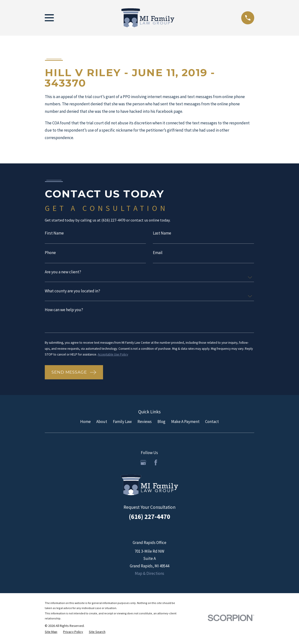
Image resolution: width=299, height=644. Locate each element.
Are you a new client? (63, 273)
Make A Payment (185, 423)
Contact (212, 423)
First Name (54, 234)
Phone (50, 253)
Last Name (162, 234)
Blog (161, 423)
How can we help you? (64, 311)
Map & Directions (149, 575)
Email (158, 253)
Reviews (145, 423)
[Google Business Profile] (143, 464)
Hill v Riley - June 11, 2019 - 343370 (130, 78)
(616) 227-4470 (149, 518)
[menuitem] (51, 634)
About (102, 423)
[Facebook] (156, 464)
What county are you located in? (72, 292)
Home (85, 423)
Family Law (122, 423)
